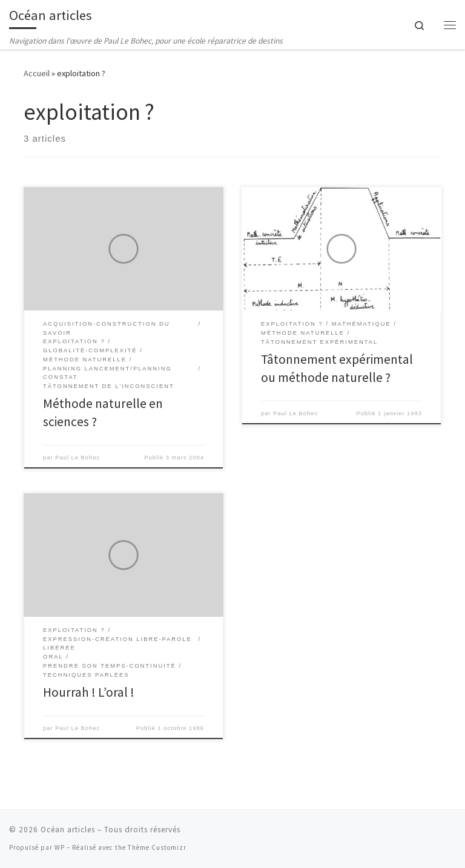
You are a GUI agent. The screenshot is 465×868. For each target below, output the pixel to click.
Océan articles (68, 830)
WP (60, 847)
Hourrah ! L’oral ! (89, 692)
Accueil (37, 73)
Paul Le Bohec (77, 458)
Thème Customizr (157, 847)
